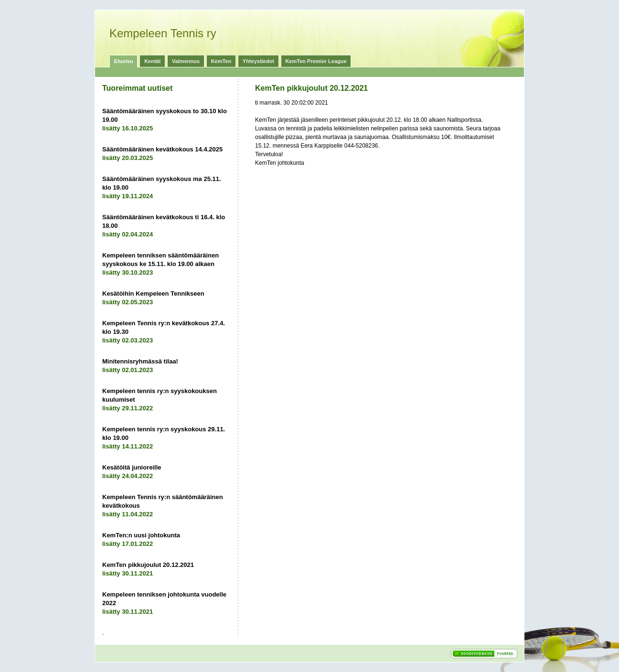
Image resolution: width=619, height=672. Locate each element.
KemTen (221, 61)
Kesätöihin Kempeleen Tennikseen (153, 293)
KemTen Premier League (316, 61)
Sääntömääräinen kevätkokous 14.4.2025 (162, 149)
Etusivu (124, 61)
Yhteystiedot (258, 61)
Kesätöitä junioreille (132, 467)
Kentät (152, 61)
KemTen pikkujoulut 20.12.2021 (148, 565)
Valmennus (186, 61)
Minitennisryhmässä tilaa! (140, 361)
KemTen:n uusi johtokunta (141, 535)
